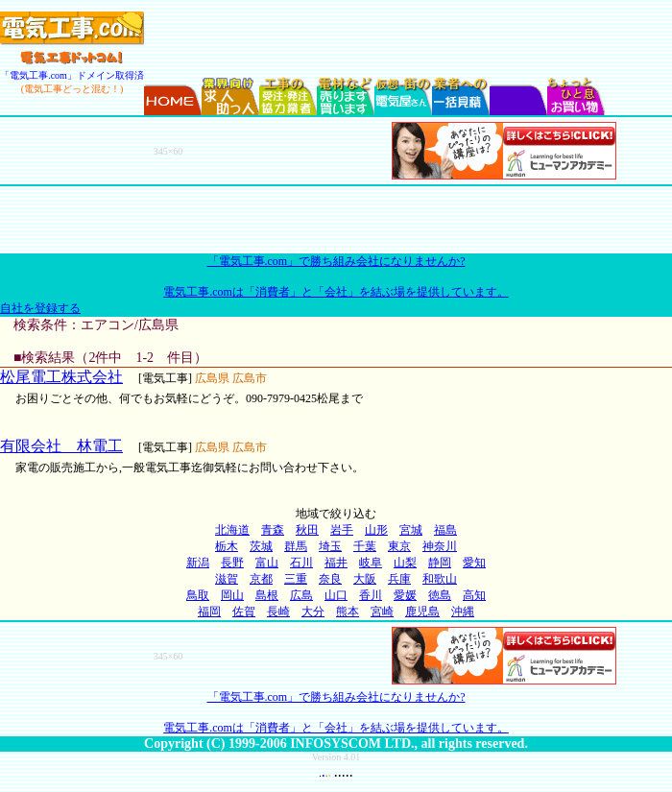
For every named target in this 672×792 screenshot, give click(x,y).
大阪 (365, 579)
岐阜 (371, 563)
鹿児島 (422, 612)
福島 (445, 530)
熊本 (348, 612)
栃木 (227, 546)
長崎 (278, 612)
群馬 (296, 546)
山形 (376, 530)
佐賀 (244, 612)
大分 (313, 612)
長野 (232, 563)
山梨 (405, 563)
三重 (296, 579)
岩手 (342, 530)
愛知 (474, 563)
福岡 (209, 612)
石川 (301, 563)
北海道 (232, 530)
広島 (301, 595)
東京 (399, 546)
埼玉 (330, 546)
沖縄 (463, 612)
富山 (267, 563)
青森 (273, 530)
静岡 (440, 563)
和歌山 (440, 579)
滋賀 (227, 579)
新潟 (198, 563)
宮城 (411, 530)
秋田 (307, 530)
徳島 (440, 595)
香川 (371, 595)
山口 (336, 595)
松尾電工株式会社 (61, 377)
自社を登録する (40, 308)
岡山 (232, 595)
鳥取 (198, 595)
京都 (261, 579)
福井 (336, 563)
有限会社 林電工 (61, 446)
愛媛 (405, 595)
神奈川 (440, 546)
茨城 (261, 546)
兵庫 (399, 579)
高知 (474, 595)
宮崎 (382, 612)
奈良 (330, 579)
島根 (267, 595)
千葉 (365, 546)
